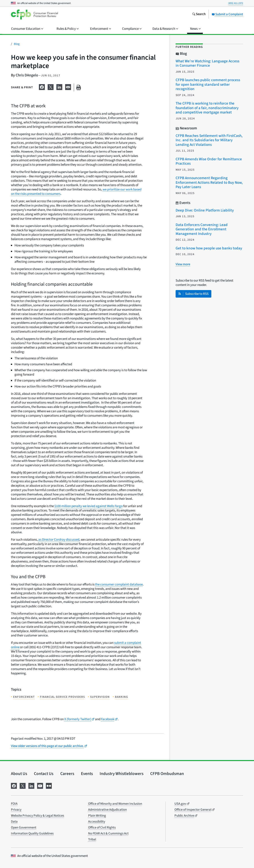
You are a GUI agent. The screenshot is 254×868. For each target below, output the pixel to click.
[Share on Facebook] (42, 87)
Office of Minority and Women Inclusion (115, 804)
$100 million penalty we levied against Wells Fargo (89, 506)
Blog (17, 44)
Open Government (24, 828)
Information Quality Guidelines (32, 833)
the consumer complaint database (119, 584)
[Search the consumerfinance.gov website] (199, 14)
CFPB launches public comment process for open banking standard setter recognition (208, 85)
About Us (19, 774)
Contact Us (44, 774)
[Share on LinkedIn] (59, 87)
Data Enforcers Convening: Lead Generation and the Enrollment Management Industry (202, 229)
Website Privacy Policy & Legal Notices (38, 816)
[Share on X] (51, 87)
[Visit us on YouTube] (40, 786)
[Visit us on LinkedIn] (31, 786)
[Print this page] (79, 87)
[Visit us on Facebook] (14, 786)
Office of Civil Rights (102, 828)
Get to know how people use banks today (209, 248)
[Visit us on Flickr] (49, 786)
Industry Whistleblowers (122, 774)
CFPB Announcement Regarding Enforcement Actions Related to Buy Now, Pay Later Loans (209, 183)
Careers (67, 774)
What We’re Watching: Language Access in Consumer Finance (207, 63)
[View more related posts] (183, 264)
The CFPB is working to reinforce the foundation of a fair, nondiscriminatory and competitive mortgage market (207, 108)
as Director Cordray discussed (59, 540)
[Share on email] (68, 87)
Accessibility (97, 822)
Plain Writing (97, 816)
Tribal (92, 839)
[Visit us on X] (23, 786)
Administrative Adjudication (107, 810)
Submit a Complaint (227, 14)
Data (14, 822)
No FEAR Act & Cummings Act (108, 833)
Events (87, 774)
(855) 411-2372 (236, 3)
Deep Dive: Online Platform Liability (205, 210)
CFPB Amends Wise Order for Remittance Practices (209, 161)
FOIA (14, 804)
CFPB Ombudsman (167, 774)
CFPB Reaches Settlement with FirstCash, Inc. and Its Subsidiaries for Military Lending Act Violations (209, 140)
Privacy (16, 810)
